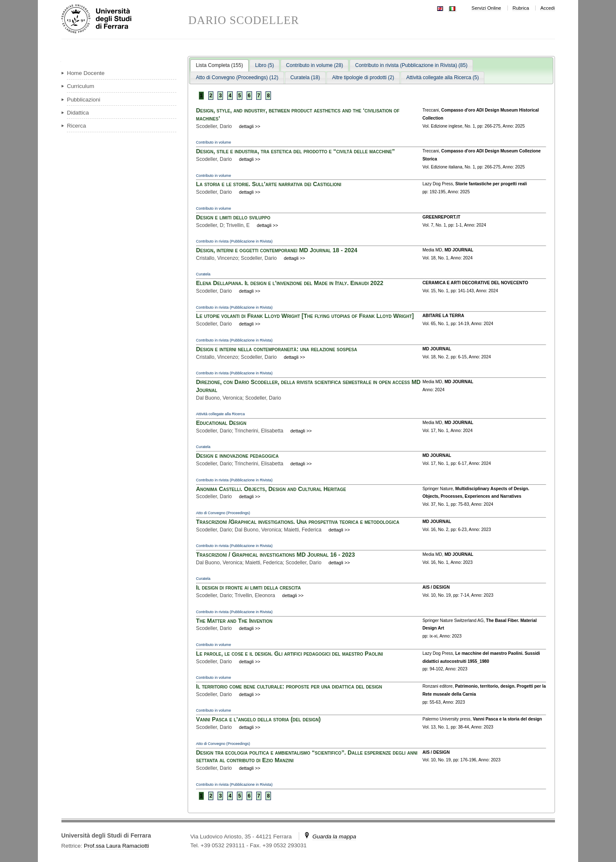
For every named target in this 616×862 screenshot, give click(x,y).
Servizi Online (486, 8)
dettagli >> (250, 126)
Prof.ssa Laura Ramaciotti (116, 846)
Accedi (547, 8)
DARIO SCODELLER (244, 20)
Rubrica (521, 8)
